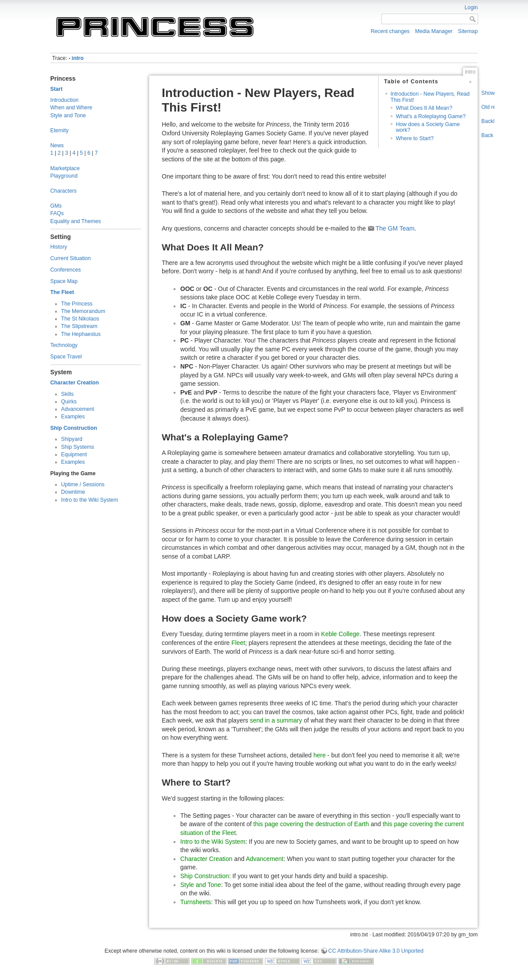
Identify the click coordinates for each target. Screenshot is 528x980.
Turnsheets (196, 902)
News (57, 145)
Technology (64, 345)
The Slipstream (79, 326)
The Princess (77, 304)
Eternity (59, 130)
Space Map (64, 281)
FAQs (57, 213)
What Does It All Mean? (424, 108)
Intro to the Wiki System (90, 500)
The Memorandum (83, 311)
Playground (64, 176)
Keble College (340, 634)
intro (78, 58)
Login (471, 7)
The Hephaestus (81, 334)
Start (56, 89)
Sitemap (468, 31)
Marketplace (65, 168)
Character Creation (74, 383)
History (59, 247)
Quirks (69, 402)
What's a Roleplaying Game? (431, 116)
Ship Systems (78, 447)
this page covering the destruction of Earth (311, 824)
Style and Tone (68, 116)
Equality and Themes (76, 221)
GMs (56, 206)
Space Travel (66, 357)
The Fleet (62, 292)
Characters (63, 191)
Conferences (65, 270)
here (320, 755)
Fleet (238, 643)
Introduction (64, 100)
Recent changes (390, 31)
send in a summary (276, 720)
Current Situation (71, 258)
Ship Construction (74, 428)
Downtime (73, 492)
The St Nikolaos (80, 319)
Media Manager (434, 31)
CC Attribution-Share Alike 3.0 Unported (376, 951)
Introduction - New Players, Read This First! (430, 97)
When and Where (71, 108)
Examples (73, 417)
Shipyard (72, 439)
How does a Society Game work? (428, 127)
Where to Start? (415, 138)
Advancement (78, 409)
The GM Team (395, 228)
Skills (68, 394)
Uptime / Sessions (83, 484)
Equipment (74, 455)
